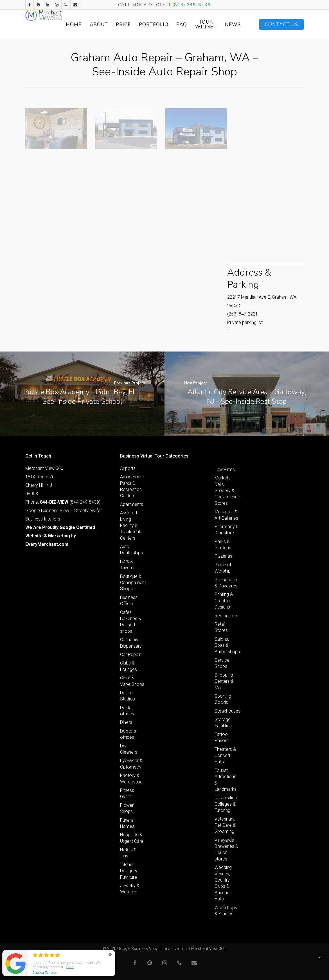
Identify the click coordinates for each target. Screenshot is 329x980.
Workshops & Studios (226, 911)
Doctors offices (128, 734)
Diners (126, 722)
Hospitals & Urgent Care (132, 838)
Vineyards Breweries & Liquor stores (226, 850)
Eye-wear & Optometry (131, 764)
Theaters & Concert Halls (225, 756)
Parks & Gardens (223, 545)
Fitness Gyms (127, 793)
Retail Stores (221, 627)
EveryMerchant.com (47, 544)
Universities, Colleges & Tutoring (226, 804)
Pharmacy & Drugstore (227, 530)
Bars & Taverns (128, 565)
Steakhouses (227, 711)
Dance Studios (128, 696)
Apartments (132, 504)
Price (151, 25)
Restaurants (226, 616)
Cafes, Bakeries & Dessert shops (131, 622)
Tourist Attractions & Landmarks (226, 780)
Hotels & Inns (128, 853)
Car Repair (130, 655)
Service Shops (222, 663)
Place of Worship (223, 568)
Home (101, 25)
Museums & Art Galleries (226, 515)
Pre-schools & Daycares (227, 583)
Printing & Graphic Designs (224, 601)
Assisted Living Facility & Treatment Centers (130, 525)
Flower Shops (127, 808)
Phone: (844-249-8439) (63, 502)
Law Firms (225, 469)
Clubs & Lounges (129, 666)
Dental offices (127, 711)
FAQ (209, 25)
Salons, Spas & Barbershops (227, 645)
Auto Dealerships (131, 550)
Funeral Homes (127, 823)
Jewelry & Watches (130, 889)
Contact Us (281, 25)
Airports (128, 468)
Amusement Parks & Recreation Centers (132, 486)
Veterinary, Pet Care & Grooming (225, 825)
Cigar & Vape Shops (132, 681)
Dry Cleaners (129, 749)
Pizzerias (223, 556)
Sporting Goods (223, 699)
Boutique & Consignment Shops (132, 583)
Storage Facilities (223, 723)
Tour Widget (233, 24)
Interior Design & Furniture (129, 871)
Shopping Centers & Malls (224, 681)
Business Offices (129, 601)
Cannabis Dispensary (131, 643)
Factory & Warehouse (131, 779)
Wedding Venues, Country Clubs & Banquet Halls (223, 883)
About (126, 25)
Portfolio (181, 25)
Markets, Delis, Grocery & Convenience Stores (227, 491)
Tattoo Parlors (222, 737)
